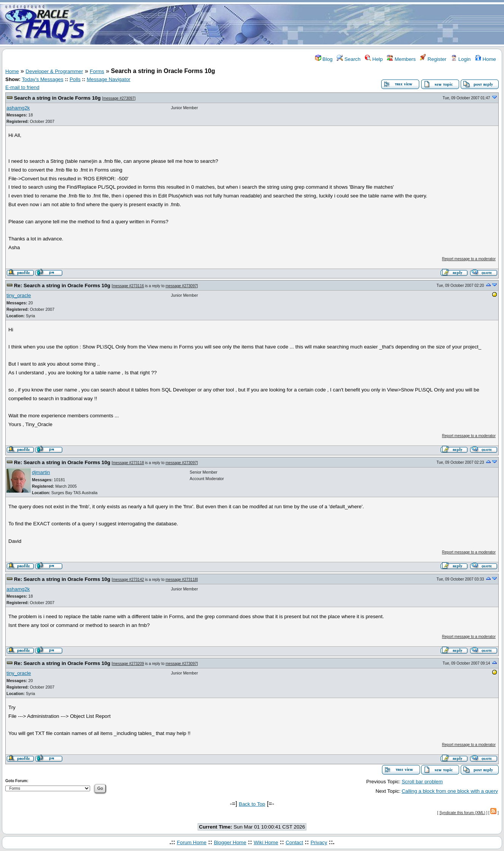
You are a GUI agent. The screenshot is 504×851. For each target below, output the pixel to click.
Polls (75, 79)
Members (401, 59)
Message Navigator (109, 79)
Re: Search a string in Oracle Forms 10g (62, 286)
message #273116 (128, 286)
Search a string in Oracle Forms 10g (57, 98)
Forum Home (192, 842)
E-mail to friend (22, 87)
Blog (324, 59)
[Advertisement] (297, 24)
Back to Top (252, 804)
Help (374, 59)
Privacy (319, 842)
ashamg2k (18, 108)
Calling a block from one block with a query (450, 791)
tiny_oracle (19, 295)
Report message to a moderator (469, 259)
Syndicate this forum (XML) (462, 813)
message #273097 (119, 98)
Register (433, 59)
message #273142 (128, 580)
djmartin (41, 472)
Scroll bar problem (422, 782)
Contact (294, 842)
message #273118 (128, 463)
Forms (97, 71)
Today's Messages (42, 79)
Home (486, 59)
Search (349, 59)
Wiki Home (266, 842)
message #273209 (128, 664)
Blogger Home (230, 842)
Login (461, 59)
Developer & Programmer (54, 71)
